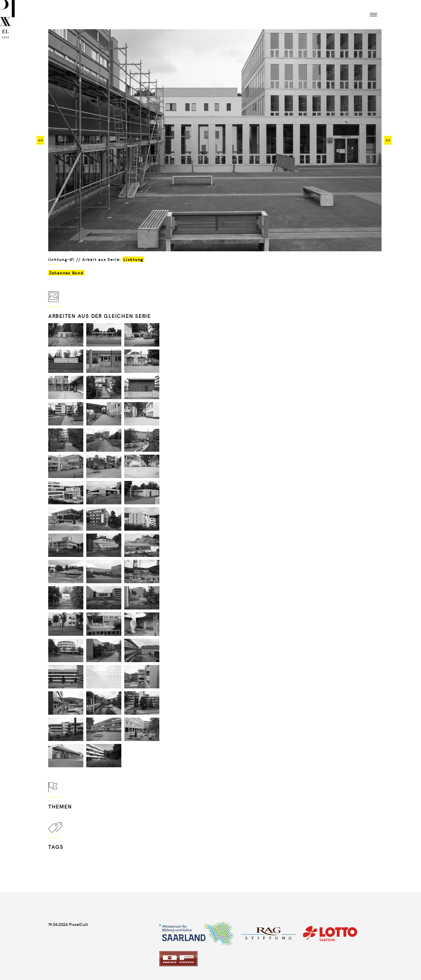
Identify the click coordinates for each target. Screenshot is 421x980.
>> (388, 140)
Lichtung (133, 259)
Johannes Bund (66, 273)
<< (40, 140)
